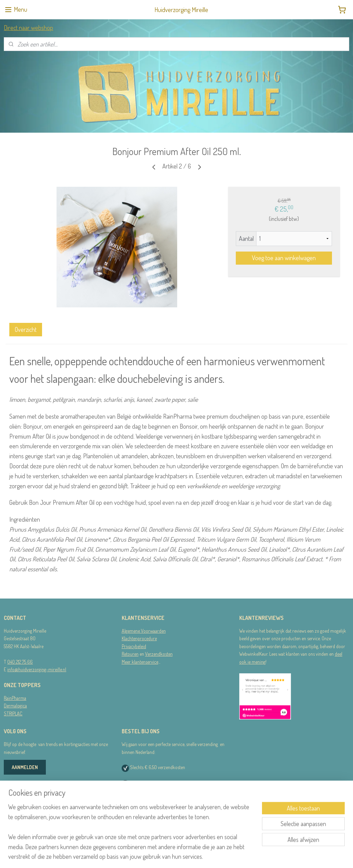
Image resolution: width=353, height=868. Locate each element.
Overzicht (26, 329)
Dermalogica (15, 706)
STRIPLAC (13, 713)
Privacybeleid (134, 646)
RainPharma (15, 698)
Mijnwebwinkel (242, 855)
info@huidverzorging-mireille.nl (37, 669)
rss (175, 855)
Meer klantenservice (140, 662)
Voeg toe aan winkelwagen (284, 258)
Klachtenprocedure (139, 638)
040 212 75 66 (20, 662)
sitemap (165, 855)
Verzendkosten (159, 654)
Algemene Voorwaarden (144, 631)
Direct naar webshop (28, 28)
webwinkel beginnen (195, 855)
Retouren (130, 654)
